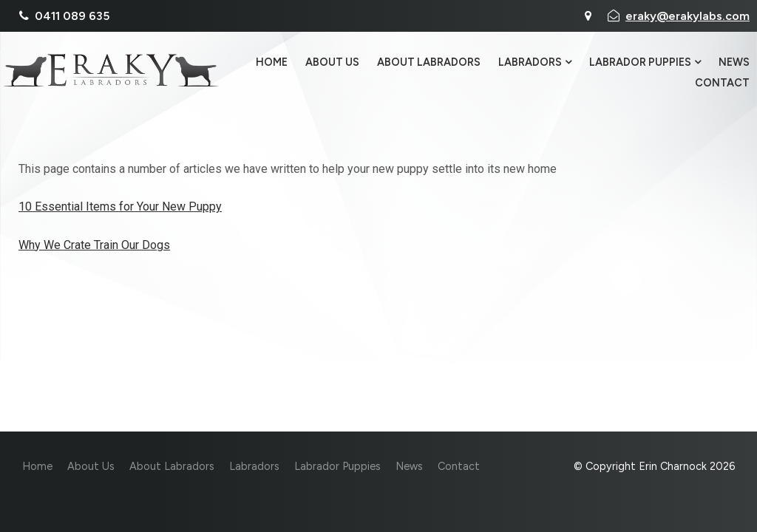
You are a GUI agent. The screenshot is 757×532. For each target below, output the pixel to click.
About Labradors (429, 63)
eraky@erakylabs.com (688, 16)
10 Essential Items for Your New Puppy (120, 207)
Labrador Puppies (640, 63)
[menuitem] (37, 467)
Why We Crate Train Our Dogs (94, 245)
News (734, 63)
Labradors (530, 63)
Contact (722, 83)
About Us (332, 63)
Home (272, 63)
